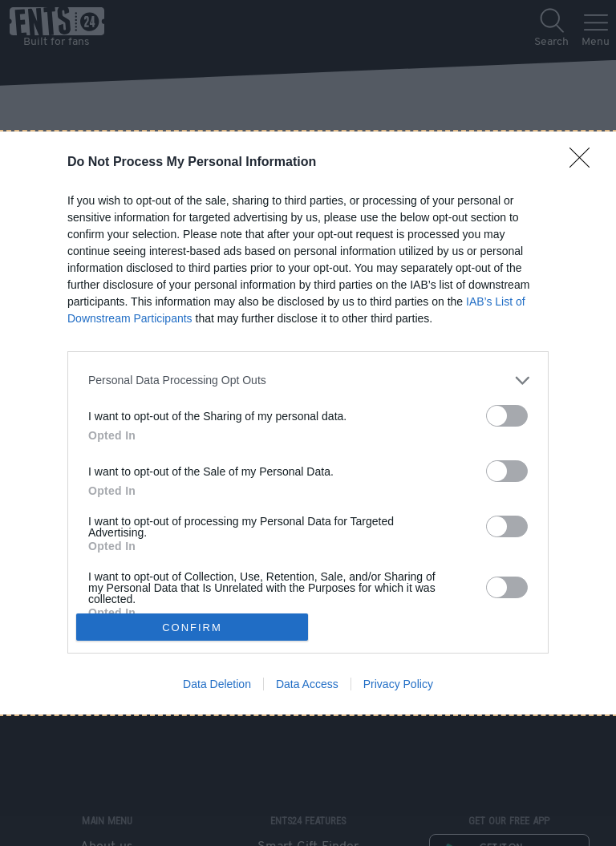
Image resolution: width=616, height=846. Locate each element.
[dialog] (308, 423)
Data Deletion (217, 684)
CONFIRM (192, 627)
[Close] (585, 163)
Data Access (307, 684)
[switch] (507, 416)
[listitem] (308, 380)
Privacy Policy (398, 684)
